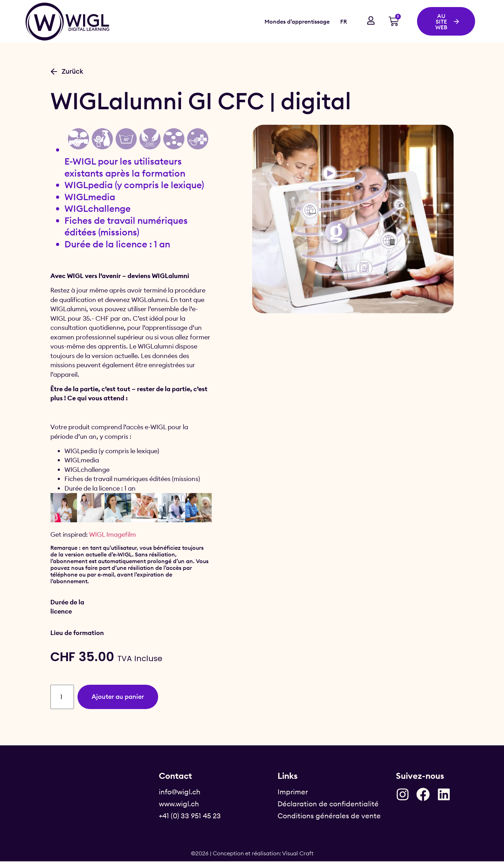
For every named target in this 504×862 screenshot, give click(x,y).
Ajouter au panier (123, 697)
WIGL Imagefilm (113, 534)
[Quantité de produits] (63, 697)
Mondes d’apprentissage (297, 21)
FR (344, 21)
